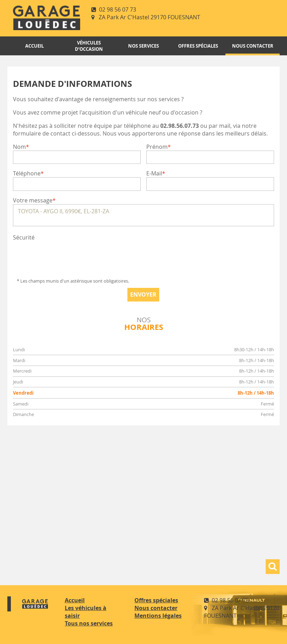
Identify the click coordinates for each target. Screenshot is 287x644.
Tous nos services (89, 623)
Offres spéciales (198, 46)
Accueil (34, 46)
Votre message (33, 200)
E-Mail (154, 173)
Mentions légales (158, 616)
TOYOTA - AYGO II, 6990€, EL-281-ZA (143, 215)
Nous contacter (253, 46)
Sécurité (24, 237)
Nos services (143, 46)
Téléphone (27, 173)
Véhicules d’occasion (89, 46)
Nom (19, 147)
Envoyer (143, 295)
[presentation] (66, 255)
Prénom (157, 147)
